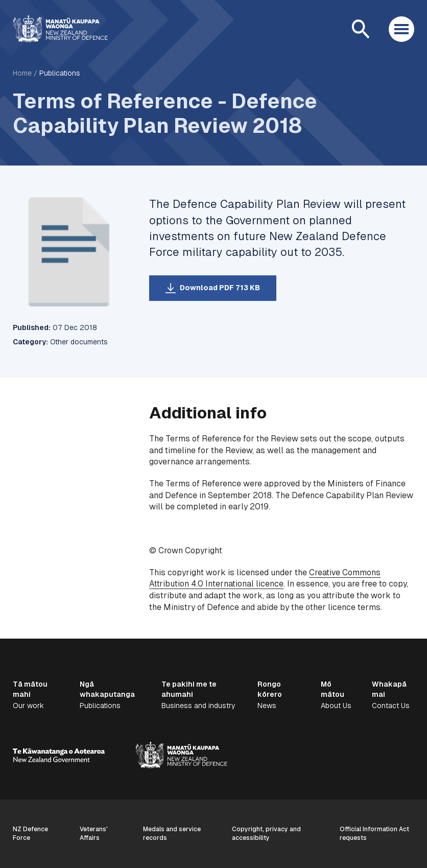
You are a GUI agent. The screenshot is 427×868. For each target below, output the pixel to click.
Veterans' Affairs (94, 834)
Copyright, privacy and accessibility (266, 834)
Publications (60, 73)
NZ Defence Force (30, 834)
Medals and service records (172, 834)
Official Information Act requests (374, 834)
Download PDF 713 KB (220, 288)
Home (22, 73)
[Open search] (361, 29)
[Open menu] (401, 29)
